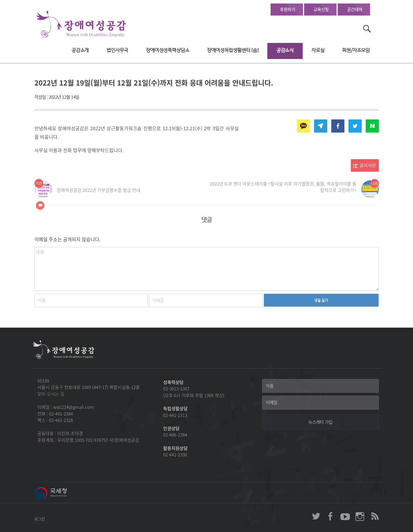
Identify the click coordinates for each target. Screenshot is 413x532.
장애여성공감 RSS (374, 516)
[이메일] (320, 403)
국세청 (64, 493)
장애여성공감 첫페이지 (81, 24)
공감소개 (80, 50)
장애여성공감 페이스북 (331, 516)
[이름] (320, 386)
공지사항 (368, 165)
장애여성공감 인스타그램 (360, 516)
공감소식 (285, 50)
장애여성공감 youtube (345, 516)
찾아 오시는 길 (51, 394)
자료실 (318, 50)
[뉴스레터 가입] (320, 422)
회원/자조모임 (356, 50)
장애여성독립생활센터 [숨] (233, 50)
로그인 (40, 519)
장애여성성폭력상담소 (168, 50)
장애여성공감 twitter (316, 516)
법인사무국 (117, 50)
